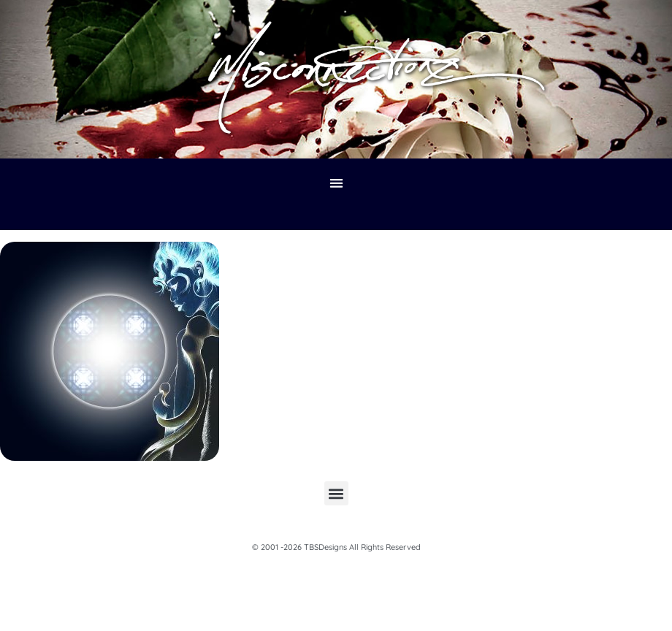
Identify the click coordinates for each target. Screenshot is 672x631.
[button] (336, 184)
